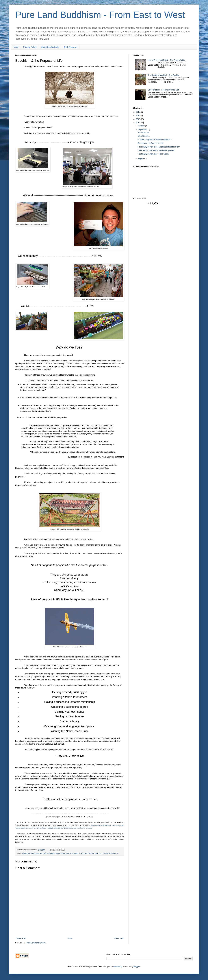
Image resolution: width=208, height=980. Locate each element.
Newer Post (21, 938)
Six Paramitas (143, 133)
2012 (138, 123)
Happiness (51, 853)
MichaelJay (118, 967)
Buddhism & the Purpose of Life (151, 143)
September (143, 129)
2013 (138, 119)
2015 (138, 112)
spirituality (96, 853)
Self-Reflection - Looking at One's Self (163, 90)
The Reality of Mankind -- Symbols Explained (156, 150)
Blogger (137, 967)
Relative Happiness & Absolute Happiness (155, 140)
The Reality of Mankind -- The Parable (163, 75)
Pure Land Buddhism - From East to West (100, 15)
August (141, 159)
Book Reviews (70, 47)
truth (102, 853)
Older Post (119, 938)
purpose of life (86, 853)
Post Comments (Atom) (36, 943)
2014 (138, 116)
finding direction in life (39, 853)
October (142, 126)
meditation (76, 853)
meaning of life (66, 853)
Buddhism (26, 853)
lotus (58, 853)
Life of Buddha (144, 136)
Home (16, 47)
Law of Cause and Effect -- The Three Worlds (166, 60)
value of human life (111, 853)
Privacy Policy (30, 47)
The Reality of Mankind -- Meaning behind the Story (159, 147)
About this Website (50, 47)
